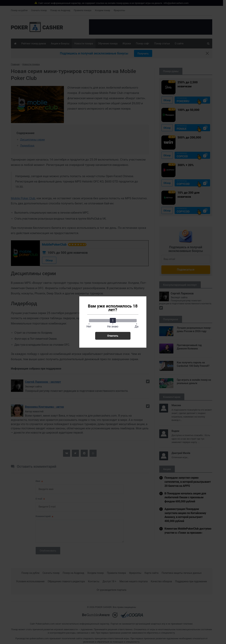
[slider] (113, 320)
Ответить (113, 336)
